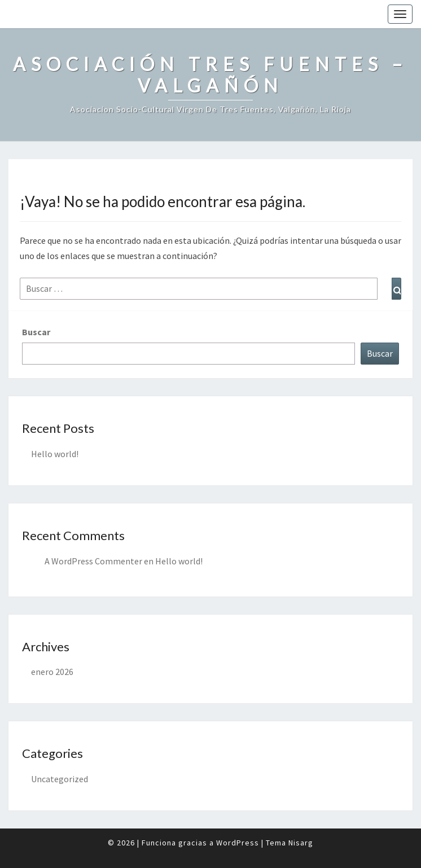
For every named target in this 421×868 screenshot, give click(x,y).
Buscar (36, 332)
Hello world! (55, 454)
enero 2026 (52, 672)
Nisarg (301, 843)
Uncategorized (60, 779)
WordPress (238, 843)
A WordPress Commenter (93, 561)
